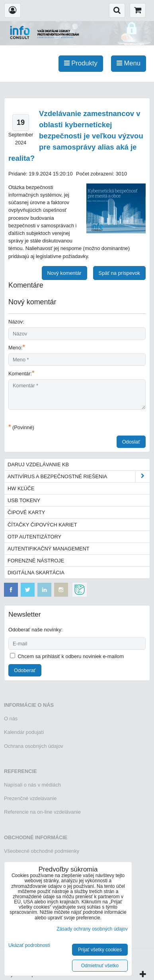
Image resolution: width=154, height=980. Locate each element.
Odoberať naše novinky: (35, 630)
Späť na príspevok (119, 273)
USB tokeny (24, 500)
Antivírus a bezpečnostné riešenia (79, 476)
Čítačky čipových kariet (42, 525)
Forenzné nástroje (36, 561)
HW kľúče (21, 488)
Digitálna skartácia (36, 573)
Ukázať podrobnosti (29, 945)
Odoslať (131, 442)
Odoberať (25, 670)
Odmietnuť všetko (100, 966)
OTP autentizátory (34, 537)
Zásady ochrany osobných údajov (92, 929)
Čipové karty (26, 512)
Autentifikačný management (48, 549)
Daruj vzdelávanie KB (38, 464)
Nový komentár (64, 273)
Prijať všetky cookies (100, 950)
